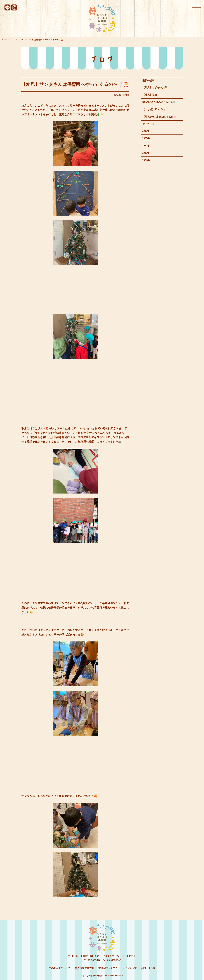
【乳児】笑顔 (150, 95)
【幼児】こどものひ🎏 (155, 87)
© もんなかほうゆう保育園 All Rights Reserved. (102, 976)
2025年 (146, 138)
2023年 (146, 153)
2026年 (146, 131)
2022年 (146, 160)
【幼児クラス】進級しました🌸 (159, 117)
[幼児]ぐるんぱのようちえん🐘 (159, 102)
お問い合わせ (148, 968)
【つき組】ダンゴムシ (154, 109)
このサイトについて (60, 968)
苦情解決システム (108, 968)
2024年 (146, 145)
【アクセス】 (129, 956)
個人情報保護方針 (84, 968)
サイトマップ (129, 968)
